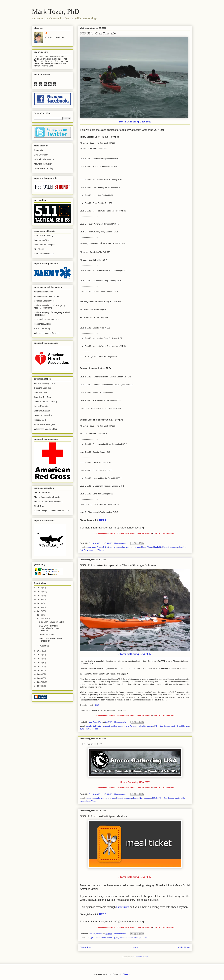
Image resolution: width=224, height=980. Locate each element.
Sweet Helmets (183, 726)
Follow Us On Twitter (126, 533)
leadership (174, 547)
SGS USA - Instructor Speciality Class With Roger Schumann (119, 565)
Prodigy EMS (40, 420)
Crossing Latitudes (42, 388)
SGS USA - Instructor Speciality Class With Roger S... (50, 628)
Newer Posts (86, 947)
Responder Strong (42, 328)
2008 (40, 678)
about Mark (91, 547)
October (43, 618)
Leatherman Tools (42, 240)
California (112, 547)
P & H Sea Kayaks (162, 726)
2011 (40, 666)
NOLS (83, 550)
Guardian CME (41, 393)
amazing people (93, 798)
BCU (105, 547)
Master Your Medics (43, 415)
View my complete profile (56, 37)
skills (183, 798)
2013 (40, 659)
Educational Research (44, 159)
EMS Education (41, 155)
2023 (40, 596)
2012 (40, 663)
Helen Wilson (147, 547)
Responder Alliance (43, 324)
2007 (40, 682)
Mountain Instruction (43, 164)
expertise (121, 547)
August (43, 646)
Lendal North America (142, 798)
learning (183, 547)
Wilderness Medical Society (46, 333)
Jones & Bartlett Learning (45, 402)
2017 (40, 611)
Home (135, 947)
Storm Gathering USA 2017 (135, 122)
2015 (40, 651)
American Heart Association (46, 296)
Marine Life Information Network (48, 502)
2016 (40, 615)
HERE (103, 520)
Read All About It (145, 533)
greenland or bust (133, 547)
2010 (40, 670)
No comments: (121, 543)
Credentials (39, 150)
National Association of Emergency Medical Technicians (50, 307)
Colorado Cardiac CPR (44, 301)
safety (173, 726)
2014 (40, 655)
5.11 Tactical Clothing (44, 235)
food (88, 938)
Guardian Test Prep (43, 397)
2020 (40, 599)
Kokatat (165, 547)
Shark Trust (39, 506)
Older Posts (184, 947)
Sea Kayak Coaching (44, 168)
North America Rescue (44, 254)
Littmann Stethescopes (44, 245)
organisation (121, 938)
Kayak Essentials (42, 406)
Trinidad (101, 550)
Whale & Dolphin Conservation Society (51, 511)
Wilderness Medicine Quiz (46, 429)
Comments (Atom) (141, 957)
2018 (40, 607)
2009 (40, 674)
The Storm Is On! (91, 744)
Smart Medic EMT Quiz (44, 425)
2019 (40, 603)
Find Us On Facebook (105, 533)
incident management (120, 726)
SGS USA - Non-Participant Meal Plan (105, 816)
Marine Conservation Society (47, 497)
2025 (40, 588)
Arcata (100, 547)
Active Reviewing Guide (45, 383)
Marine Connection (43, 492)
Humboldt (157, 547)
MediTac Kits (40, 249)
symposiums (91, 550)
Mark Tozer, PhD (56, 11)
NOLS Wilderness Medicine (46, 319)
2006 (40, 686)
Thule (94, 801)
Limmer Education (42, 411)
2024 (40, 592)
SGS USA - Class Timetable (98, 33)
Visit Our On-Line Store (164, 533)
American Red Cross (43, 292)
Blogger (126, 974)
